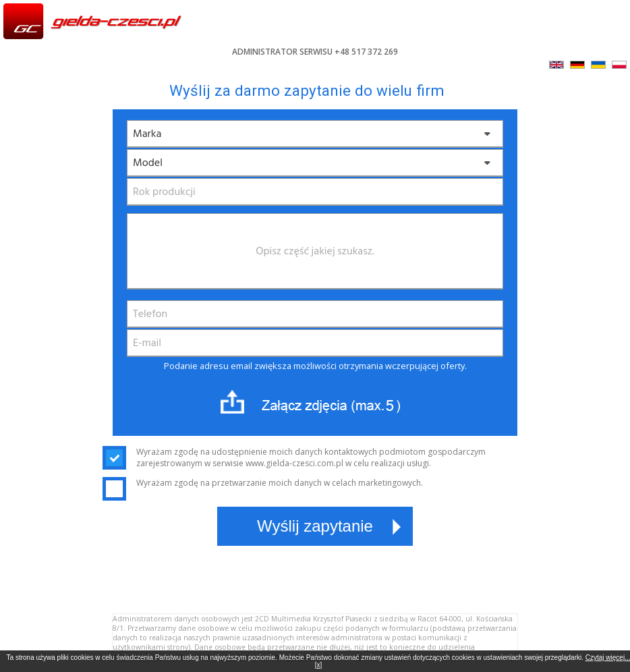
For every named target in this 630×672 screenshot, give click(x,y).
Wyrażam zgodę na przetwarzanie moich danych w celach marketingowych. (263, 483)
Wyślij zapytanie (315, 526)
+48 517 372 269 (366, 52)
